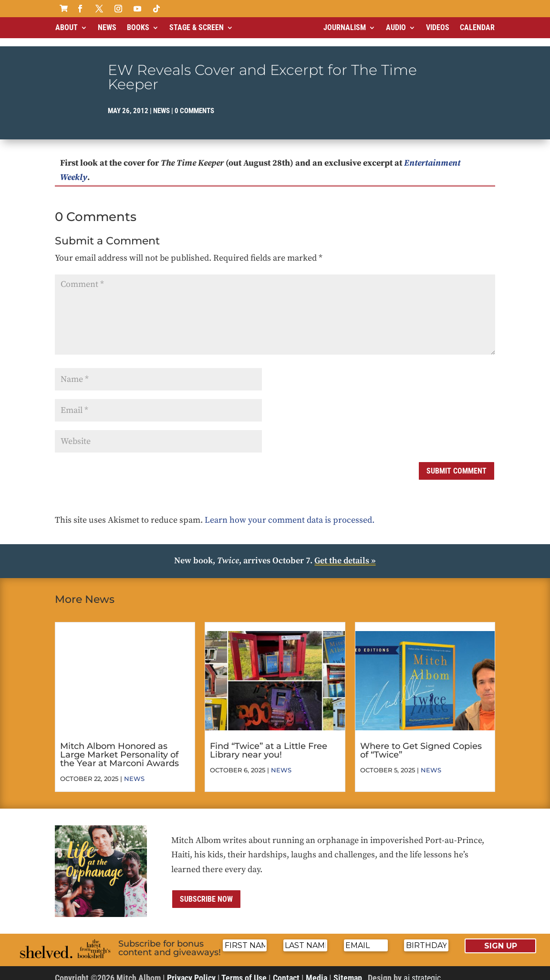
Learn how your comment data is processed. (290, 512)
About (67, 27)
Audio (396, 27)
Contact (286, 970)
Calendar (477, 27)
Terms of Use (244, 970)
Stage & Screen (197, 27)
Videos (438, 27)
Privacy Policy (191, 970)
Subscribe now (206, 891)
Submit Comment (457, 463)
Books (138, 27)
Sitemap (348, 970)
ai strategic (422, 970)
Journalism (345, 27)
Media (317, 970)
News (107, 27)
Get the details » (345, 553)
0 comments (194, 103)
